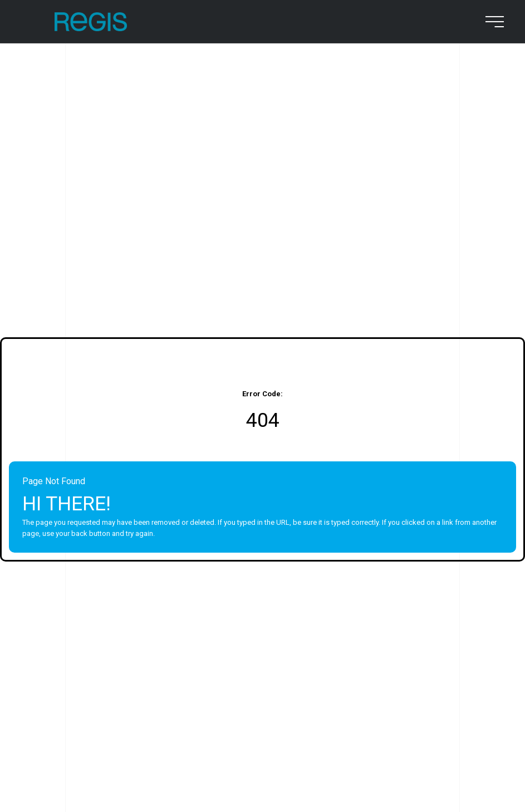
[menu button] (493, 22)
